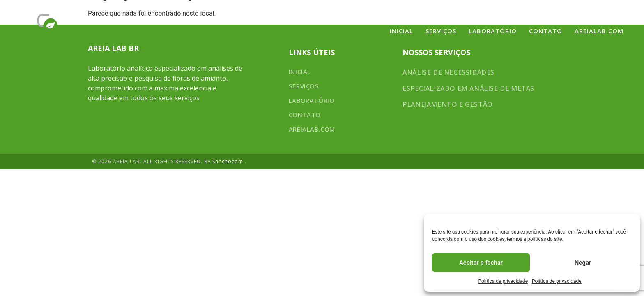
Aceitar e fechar (481, 263)
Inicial (401, 31)
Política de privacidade (503, 281)
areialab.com (599, 31)
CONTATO (546, 31)
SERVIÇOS (441, 31)
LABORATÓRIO (493, 31)
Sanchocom (229, 161)
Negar (583, 263)
